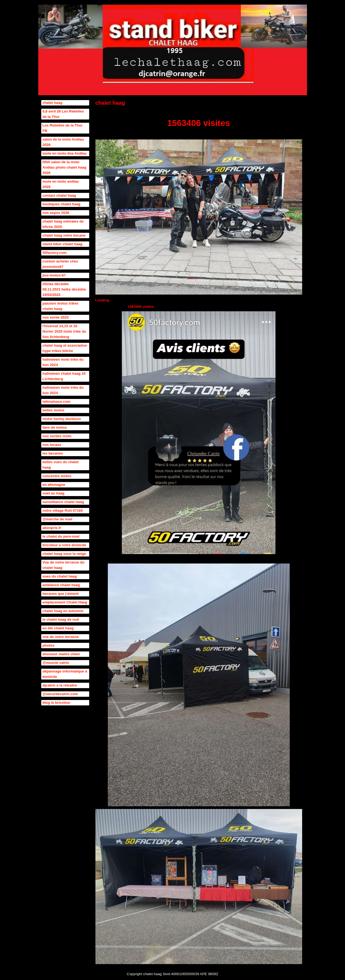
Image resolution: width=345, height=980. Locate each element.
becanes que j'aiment (61, 594)
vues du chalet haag (60, 576)
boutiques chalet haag (62, 204)
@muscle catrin (56, 663)
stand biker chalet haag (63, 244)
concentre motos (57, 476)
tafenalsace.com (57, 402)
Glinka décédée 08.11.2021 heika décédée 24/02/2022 (64, 289)
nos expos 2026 (56, 213)
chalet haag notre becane (64, 235)
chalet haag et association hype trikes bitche (65, 348)
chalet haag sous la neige (64, 554)
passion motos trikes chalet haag (61, 306)
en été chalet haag (58, 628)
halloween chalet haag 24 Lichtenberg (64, 376)
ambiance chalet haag (61, 585)
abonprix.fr (52, 528)
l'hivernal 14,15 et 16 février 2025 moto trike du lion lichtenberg (64, 331)
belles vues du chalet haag (61, 465)
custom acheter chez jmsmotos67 (60, 264)
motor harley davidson (62, 419)
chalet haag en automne (63, 611)
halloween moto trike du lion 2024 (63, 362)
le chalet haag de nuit (61, 619)
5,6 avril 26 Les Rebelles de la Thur (63, 114)
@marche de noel (58, 519)
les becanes (53, 453)
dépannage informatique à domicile (65, 674)
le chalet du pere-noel (61, 536)
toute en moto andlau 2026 (61, 184)
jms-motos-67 (54, 275)
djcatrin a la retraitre (60, 685)
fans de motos (55, 427)
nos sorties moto (57, 436)
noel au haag (54, 493)
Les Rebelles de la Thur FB (63, 128)
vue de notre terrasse (61, 637)
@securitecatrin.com (60, 694)
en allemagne (54, 485)
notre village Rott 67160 (63, 511)
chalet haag (52, 103)
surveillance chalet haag (63, 502)
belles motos (54, 410)
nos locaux (52, 445)
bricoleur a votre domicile (64, 545)
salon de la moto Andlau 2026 (63, 142)
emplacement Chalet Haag (65, 602)
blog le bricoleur (57, 703)
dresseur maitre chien (61, 654)
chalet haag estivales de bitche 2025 (63, 224)
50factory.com (55, 253)
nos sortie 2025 (56, 317)
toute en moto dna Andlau (65, 153)
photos (49, 645)
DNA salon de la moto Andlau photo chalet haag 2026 (65, 167)
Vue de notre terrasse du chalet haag (64, 565)
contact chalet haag (59, 195)
